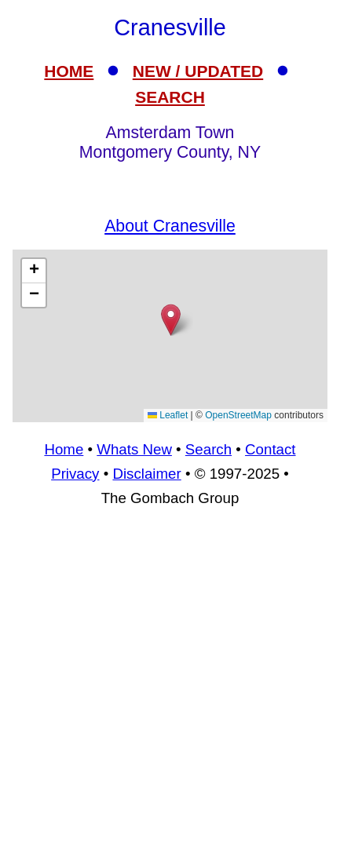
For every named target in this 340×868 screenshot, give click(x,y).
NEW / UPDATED (198, 71)
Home (64, 449)
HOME (69, 71)
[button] (171, 320)
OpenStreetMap (238, 415)
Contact (270, 449)
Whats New (134, 449)
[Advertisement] (170, 336)
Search (208, 449)
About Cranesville (170, 226)
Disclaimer (146, 474)
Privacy (75, 474)
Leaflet (168, 415)
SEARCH (170, 97)
